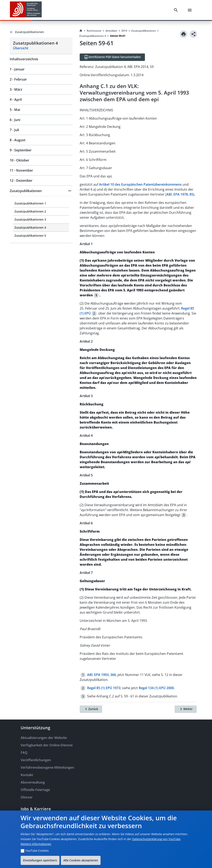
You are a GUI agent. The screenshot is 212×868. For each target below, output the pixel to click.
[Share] (193, 34)
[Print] (184, 34)
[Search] (177, 10)
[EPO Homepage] (26, 10)
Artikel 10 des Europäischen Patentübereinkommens (140, 184)
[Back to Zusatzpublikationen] (41, 32)
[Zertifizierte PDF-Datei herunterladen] (112, 57)
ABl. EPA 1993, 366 (101, 675)
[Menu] (191, 10)
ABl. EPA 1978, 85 (180, 194)
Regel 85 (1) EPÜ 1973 (104, 688)
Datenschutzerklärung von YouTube (156, 839)
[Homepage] (81, 31)
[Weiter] (186, 709)
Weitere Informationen (36, 844)
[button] (41, 191)
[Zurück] (91, 709)
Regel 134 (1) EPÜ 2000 (156, 688)
